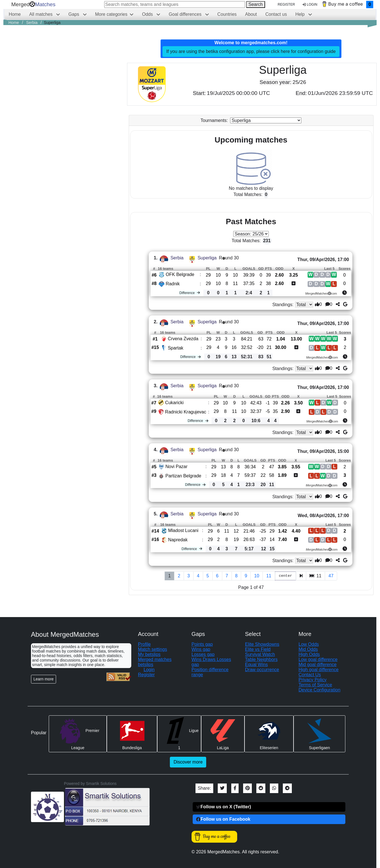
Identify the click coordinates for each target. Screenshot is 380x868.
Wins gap (201, 649)
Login (310, 5)
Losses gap (203, 654)
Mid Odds (308, 649)
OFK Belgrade (180, 274)
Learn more (44, 679)
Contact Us (310, 675)
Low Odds (309, 644)
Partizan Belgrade (183, 476)
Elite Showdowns (262, 644)
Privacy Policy (313, 680)
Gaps (75, 14)
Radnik (173, 284)
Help (300, 14)
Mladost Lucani (183, 530)
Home (15, 14)
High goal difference (319, 670)
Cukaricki (174, 403)
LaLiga (223, 733)
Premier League (78, 733)
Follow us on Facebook (223, 819)
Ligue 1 (179, 733)
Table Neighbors (261, 659)
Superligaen (319, 733)
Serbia (177, 258)
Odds (148, 14)
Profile (144, 644)
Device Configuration (320, 690)
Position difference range (210, 672)
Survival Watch (260, 654)
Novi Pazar (176, 467)
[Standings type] (304, 305)
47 (331, 576)
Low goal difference (318, 659)
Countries (227, 14)
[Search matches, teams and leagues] (175, 5)
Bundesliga (132, 733)
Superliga (207, 258)
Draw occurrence (262, 670)
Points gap (202, 644)
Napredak (178, 540)
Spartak (176, 348)
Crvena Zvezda (183, 339)
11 (269, 576)
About (251, 14)
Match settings (153, 649)
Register (286, 5)
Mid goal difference (318, 665)
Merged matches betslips (155, 662)
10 (257, 576)
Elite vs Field (258, 649)
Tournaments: (214, 120)
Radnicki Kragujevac (186, 412)
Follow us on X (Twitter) (224, 807)
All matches (42, 14)
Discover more (188, 762)
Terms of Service (315, 685)
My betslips (149, 654)
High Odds (309, 654)
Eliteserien (269, 733)
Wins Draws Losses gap (211, 662)
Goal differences (186, 14)
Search (256, 4)
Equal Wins (256, 665)
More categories (111, 14)
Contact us (276, 14)
